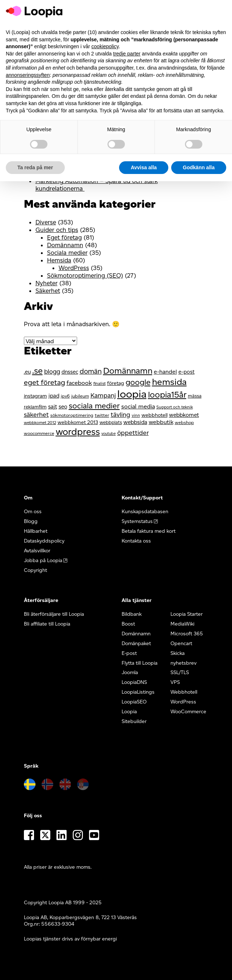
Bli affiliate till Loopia (47, 624)
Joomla (130, 672)
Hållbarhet (36, 531)
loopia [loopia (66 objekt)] (132, 394)
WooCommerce (188, 712)
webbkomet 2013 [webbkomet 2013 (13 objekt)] (78, 422)
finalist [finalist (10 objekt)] (100, 383)
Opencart (181, 643)
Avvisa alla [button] (144, 167)
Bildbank (132, 614)
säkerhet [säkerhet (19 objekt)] (36, 414)
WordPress (74, 268)
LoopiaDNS (134, 682)
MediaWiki (182, 624)
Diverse (46, 222)
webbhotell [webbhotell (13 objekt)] (155, 415)
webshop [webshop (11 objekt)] (184, 422)
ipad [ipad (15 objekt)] (54, 396)
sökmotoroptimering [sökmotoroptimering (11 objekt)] (72, 415)
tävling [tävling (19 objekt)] (121, 414)
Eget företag (64, 237)
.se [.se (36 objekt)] (37, 371)
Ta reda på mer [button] (35, 167)
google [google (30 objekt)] (138, 382)
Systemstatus (137, 521)
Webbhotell (184, 692)
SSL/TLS (180, 672)
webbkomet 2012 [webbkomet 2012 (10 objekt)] (40, 423)
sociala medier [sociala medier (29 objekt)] (94, 406)
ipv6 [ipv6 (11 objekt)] (65, 396)
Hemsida (59, 260)
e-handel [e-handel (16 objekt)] (165, 372)
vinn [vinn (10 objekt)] (136, 415)
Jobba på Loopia (43, 560)
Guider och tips (57, 230)
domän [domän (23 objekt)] (91, 371)
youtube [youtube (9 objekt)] (109, 434)
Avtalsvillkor (37, 551)
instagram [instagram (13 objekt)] (35, 396)
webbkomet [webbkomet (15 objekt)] (184, 415)
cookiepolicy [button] (105, 46)
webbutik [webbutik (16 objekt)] (161, 422)
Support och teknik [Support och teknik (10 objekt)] (175, 407)
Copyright (35, 570)
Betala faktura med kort (149, 531)
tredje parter (127, 54)
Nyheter (47, 283)
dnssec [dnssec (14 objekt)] (70, 372)
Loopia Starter (187, 614)
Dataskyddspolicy (44, 541)
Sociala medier (67, 253)
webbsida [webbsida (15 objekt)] (135, 422)
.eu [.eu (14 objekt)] (27, 372)
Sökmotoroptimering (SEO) (85, 275)
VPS (175, 682)
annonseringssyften (28, 75)
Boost (128, 624)
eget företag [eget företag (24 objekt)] (45, 382)
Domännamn (65, 245)
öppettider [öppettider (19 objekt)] (133, 433)
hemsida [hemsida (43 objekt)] (169, 382)
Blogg (31, 521)
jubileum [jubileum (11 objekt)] (80, 396)
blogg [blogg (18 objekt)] (52, 371)
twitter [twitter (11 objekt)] (102, 415)
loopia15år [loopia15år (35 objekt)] (167, 395)
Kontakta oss (136, 541)
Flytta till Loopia (140, 663)
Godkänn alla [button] (199, 167)
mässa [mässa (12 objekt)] (195, 396)
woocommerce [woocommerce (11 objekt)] (39, 433)
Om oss (33, 512)
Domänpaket (136, 643)
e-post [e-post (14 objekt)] (187, 372)
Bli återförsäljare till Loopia (54, 614)
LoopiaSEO (134, 702)
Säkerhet (48, 291)
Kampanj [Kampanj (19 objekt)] (103, 395)
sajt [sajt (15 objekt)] (53, 406)
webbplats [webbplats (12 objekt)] (111, 422)
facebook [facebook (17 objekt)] (79, 383)
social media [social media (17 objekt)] (138, 406)
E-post (129, 653)
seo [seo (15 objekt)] (63, 406)
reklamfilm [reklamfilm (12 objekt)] (35, 407)
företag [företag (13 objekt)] (116, 383)
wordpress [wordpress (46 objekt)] (78, 431)
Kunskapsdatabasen (145, 512)
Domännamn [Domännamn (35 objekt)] (128, 371)
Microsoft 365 (187, 634)
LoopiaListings (138, 692)
